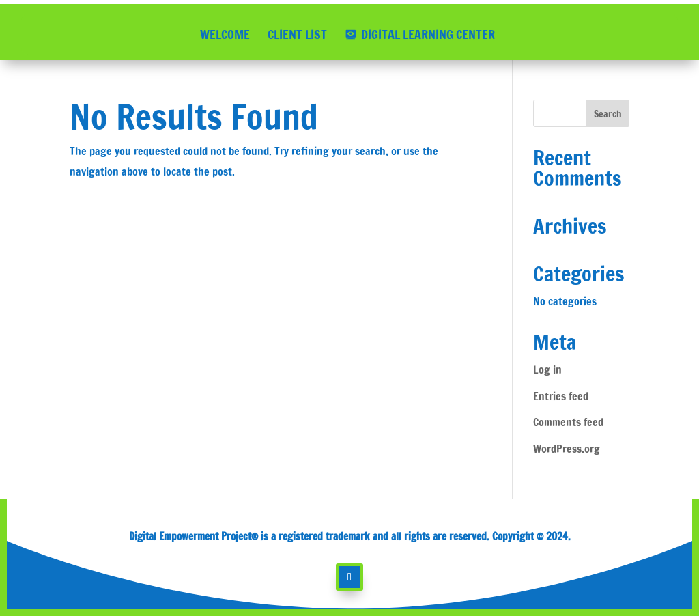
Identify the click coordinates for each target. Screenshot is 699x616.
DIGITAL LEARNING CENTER (428, 34)
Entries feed (561, 396)
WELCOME (225, 34)
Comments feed (568, 422)
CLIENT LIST (297, 34)
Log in (547, 369)
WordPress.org (567, 449)
